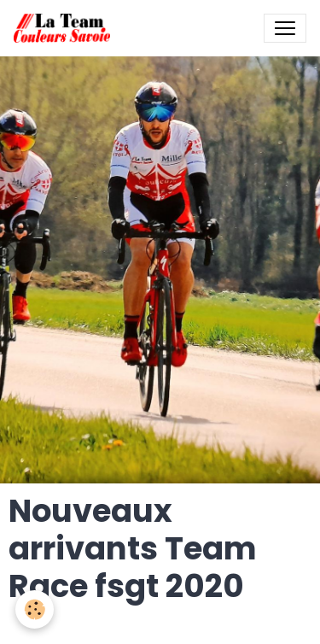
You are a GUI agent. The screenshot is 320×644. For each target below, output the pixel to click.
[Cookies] (35, 609)
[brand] (65, 28)
